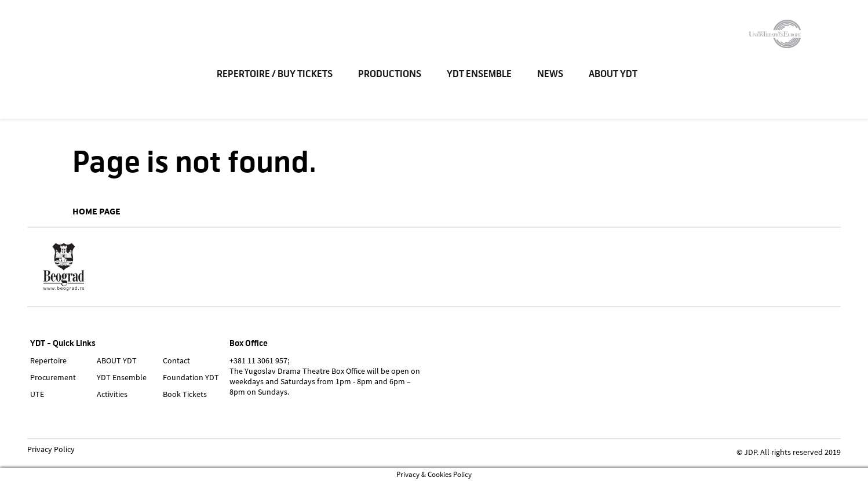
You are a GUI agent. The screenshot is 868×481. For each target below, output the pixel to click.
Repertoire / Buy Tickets (276, 75)
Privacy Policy (51, 450)
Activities (112, 394)
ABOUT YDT (615, 75)
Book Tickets (185, 394)
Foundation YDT (191, 377)
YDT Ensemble (481, 75)
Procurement (53, 377)
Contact (176, 360)
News (552, 75)
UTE (37, 394)
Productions (391, 75)
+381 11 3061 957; (259, 360)
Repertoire (48, 360)
